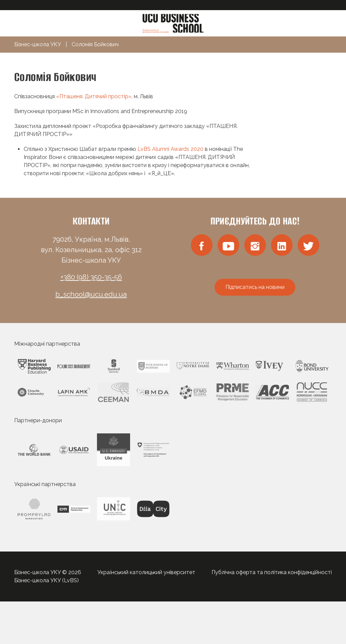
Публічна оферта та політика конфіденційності (272, 572)
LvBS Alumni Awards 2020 (170, 149)
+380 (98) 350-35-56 (91, 277)
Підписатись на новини (255, 287)
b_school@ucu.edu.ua (91, 294)
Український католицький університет (146, 572)
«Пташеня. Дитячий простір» (94, 96)
